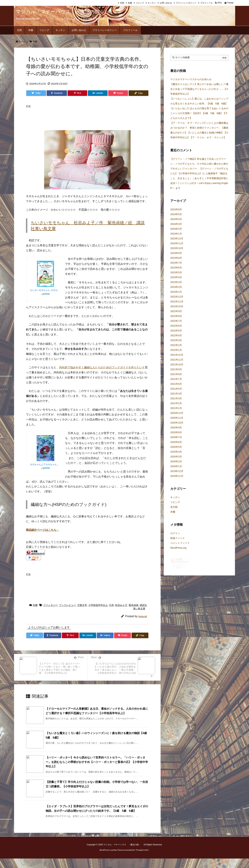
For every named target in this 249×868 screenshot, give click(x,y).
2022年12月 (177, 297)
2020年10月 (177, 423)
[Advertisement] (89, 117)
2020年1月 (176, 466)
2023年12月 (177, 239)
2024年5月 (176, 214)
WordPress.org (178, 548)
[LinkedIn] (98, 93)
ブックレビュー (67, 615)
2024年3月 (176, 224)
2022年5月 (176, 331)
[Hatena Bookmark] (105, 645)
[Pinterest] (77, 93)
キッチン (152, 3)
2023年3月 (176, 282)
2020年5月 (176, 447)
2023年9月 (176, 253)
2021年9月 (176, 369)
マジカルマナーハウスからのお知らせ (191, 79)
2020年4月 (176, 452)
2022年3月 (176, 340)
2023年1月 (176, 292)
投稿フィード (178, 538)
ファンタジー (50, 615)
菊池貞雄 (133, 615)
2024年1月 (176, 234)
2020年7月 (176, 437)
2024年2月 (176, 229)
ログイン (175, 533)
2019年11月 (177, 476)
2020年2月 (176, 461)
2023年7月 (176, 263)
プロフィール (206, 3)
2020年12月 (177, 413)
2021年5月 (176, 389)
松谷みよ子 (121, 615)
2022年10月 (177, 306)
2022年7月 (176, 321)
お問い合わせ (166, 3)
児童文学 (82, 615)
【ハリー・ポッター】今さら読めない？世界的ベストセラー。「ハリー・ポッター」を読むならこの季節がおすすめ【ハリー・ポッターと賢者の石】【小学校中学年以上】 (97, 771)
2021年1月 (176, 408)
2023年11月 (177, 243)
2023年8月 (176, 258)
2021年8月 (176, 374)
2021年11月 (177, 360)
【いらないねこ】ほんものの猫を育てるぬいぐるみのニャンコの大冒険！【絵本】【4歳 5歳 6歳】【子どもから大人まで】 (199, 113)
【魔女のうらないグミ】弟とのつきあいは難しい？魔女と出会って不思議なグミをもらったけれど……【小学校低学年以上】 (199, 89)
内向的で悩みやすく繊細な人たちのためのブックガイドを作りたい (101, 367)
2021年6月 (176, 384)
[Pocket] (118, 93)
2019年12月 (177, 471)
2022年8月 (176, 316)
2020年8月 (176, 432)
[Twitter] (36, 93)
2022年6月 (176, 326)
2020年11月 (177, 418)
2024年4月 (176, 219)
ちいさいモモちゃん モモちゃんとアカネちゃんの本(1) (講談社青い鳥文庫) (45, 290)
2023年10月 (177, 248)
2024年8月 (176, 209)
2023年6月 (176, 268)
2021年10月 (177, 365)
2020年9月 (176, 428)
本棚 (130, 3)
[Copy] (139, 93)
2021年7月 (176, 379)
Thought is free (142, 860)
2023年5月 (176, 272)
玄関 (122, 3)
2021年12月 (177, 355)
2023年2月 (176, 287)
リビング (140, 3)
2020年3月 (176, 457)
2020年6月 (176, 442)
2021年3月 (176, 398)
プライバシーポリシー (186, 3)
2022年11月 (177, 302)
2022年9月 (176, 311)
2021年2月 (176, 403)
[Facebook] (57, 93)
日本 (112, 615)
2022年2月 (176, 345)
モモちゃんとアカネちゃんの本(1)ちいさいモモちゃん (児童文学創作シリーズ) (45, 464)
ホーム (22, 41)
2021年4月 (176, 394)
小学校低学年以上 (98, 615)
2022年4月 (176, 335)
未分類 (174, 507)
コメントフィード (180, 543)
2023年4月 (176, 277)
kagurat (143, 626)
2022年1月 (176, 350)
